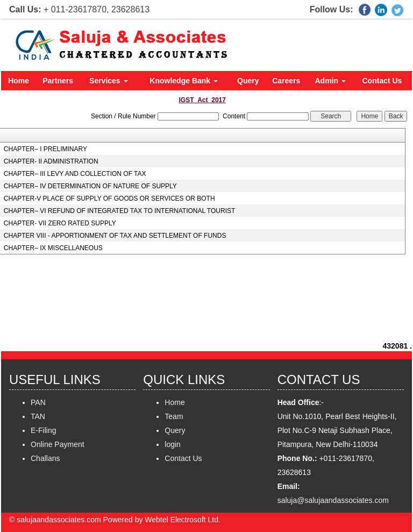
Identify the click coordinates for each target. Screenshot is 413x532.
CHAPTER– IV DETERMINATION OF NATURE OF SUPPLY (90, 186)
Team (174, 416)
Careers (286, 81)
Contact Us (382, 81)
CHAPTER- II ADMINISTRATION (51, 161)
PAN (38, 402)
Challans (45, 458)
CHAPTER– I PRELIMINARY (45, 149)
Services (109, 81)
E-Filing (43, 430)
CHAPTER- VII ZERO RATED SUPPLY (60, 223)
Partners (58, 81)
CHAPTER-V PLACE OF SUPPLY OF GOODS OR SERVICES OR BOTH (109, 198)
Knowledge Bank (184, 81)
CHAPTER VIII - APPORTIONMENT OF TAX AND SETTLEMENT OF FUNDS (115, 236)
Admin (330, 81)
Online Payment (58, 444)
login (173, 444)
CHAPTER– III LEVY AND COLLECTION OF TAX (75, 174)
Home (19, 81)
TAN (38, 416)
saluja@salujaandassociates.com (333, 500)
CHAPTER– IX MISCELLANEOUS (53, 248)
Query (248, 81)
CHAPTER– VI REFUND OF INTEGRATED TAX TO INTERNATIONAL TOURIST (120, 211)
